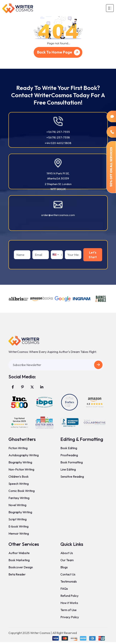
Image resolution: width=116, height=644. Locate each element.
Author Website (19, 553)
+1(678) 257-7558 (58, 137)
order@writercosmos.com (58, 215)
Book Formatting (72, 462)
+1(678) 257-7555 (58, 132)
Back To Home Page (59, 52)
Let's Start (93, 255)
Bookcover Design (21, 567)
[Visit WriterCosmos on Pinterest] (23, 387)
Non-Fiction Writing (21, 469)
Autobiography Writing (24, 455)
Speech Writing (19, 484)
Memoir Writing (19, 533)
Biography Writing (20, 462)
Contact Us (68, 574)
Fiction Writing (18, 448)
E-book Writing (18, 526)
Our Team (67, 560)
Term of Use (68, 610)
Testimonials (69, 581)
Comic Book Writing (22, 491)
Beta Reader (17, 574)
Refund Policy (69, 596)
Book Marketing (19, 560)
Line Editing (68, 469)
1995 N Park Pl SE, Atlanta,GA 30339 (58, 176)
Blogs (64, 567)
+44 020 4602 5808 (58, 143)
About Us (67, 553)
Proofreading (69, 455)
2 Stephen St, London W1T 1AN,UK (58, 186)
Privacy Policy (70, 617)
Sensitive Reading (72, 477)
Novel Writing (17, 505)
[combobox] (55, 255)
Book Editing (69, 448)
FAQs (64, 589)
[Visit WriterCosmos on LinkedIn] (42, 387)
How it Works (69, 603)
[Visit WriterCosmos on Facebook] (13, 387)
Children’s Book (19, 477)
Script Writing (18, 519)
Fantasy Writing (19, 498)
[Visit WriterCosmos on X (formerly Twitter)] (32, 387)
